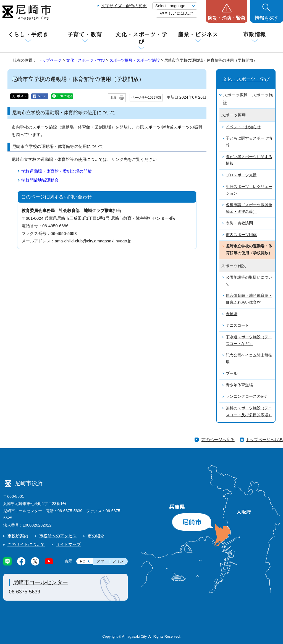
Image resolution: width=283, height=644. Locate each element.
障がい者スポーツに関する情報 (249, 160)
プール (232, 374)
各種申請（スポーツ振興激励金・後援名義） (249, 208)
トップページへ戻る (264, 440)
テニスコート (237, 325)
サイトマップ (68, 544)
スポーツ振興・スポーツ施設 (135, 60)
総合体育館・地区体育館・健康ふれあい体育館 (249, 299)
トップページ (50, 60)
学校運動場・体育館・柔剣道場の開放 (57, 171)
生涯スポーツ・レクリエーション (249, 190)
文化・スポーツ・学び (141, 38)
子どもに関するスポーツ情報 (249, 142)
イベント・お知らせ (243, 127)
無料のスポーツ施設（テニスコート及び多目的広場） (249, 412)
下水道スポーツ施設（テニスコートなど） (249, 341)
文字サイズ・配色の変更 (124, 6)
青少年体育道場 (239, 385)
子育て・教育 (85, 34)
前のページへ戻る (218, 440)
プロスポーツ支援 (241, 175)
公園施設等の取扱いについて (249, 281)
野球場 (232, 314)
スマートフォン (110, 561)
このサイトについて (26, 544)
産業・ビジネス (198, 34)
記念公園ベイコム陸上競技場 (249, 359)
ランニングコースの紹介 (247, 396)
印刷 (113, 97)
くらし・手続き (28, 34)
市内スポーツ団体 (241, 235)
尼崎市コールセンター (40, 582)
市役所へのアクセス (58, 536)
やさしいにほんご (177, 13)
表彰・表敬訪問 (239, 223)
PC (82, 561)
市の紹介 (96, 536)
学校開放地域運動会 (40, 180)
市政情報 (255, 34)
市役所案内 (18, 536)
